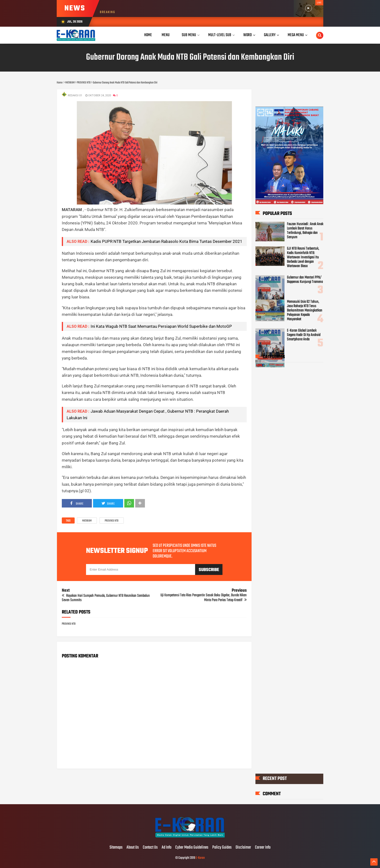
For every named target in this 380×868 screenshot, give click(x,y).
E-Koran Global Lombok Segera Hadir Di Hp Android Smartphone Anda (304, 335)
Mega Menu (296, 35)
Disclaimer (243, 848)
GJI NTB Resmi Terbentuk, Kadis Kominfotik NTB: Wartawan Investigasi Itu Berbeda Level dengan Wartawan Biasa (303, 257)
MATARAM (87, 521)
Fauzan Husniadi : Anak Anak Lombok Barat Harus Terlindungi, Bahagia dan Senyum (305, 231)
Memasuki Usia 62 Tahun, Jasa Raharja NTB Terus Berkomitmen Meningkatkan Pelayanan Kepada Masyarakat (305, 311)
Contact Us (150, 848)
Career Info (263, 848)
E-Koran (200, 858)
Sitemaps (116, 848)
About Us (133, 848)
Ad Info (166, 848)
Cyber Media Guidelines (192, 848)
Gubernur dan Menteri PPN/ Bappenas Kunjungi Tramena (305, 280)
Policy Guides (222, 848)
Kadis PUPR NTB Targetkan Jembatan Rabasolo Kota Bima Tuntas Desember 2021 (166, 241)
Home (148, 35)
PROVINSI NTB (112, 521)
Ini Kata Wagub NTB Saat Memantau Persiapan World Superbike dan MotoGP (161, 326)
